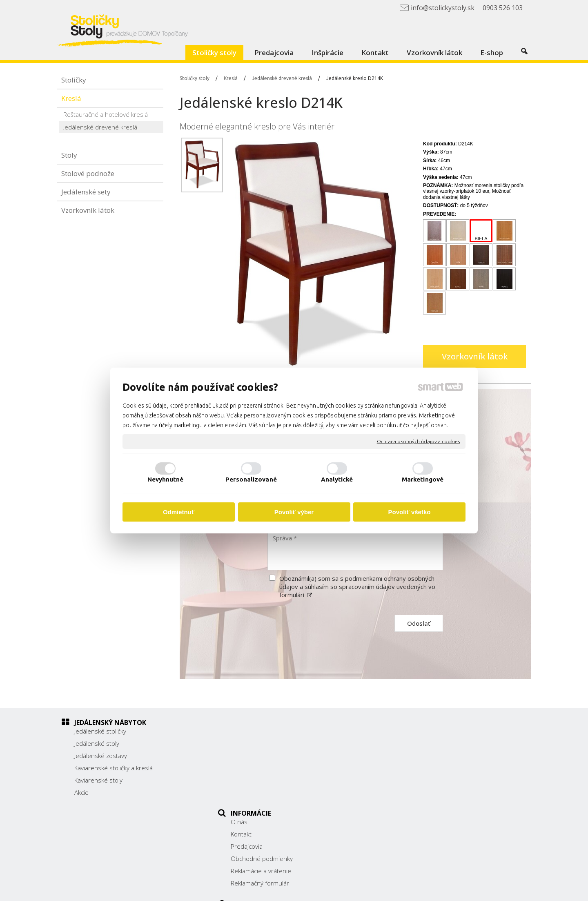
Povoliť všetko (410, 512)
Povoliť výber (294, 512)
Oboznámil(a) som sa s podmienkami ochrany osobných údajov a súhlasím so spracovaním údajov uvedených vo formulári (357, 587)
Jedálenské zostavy (101, 756)
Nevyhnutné (166, 479)
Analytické (337, 479)
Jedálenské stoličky (100, 731)
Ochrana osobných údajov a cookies (418, 441)
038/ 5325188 (414, 767)
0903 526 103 (413, 776)
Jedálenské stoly (97, 743)
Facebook (407, 796)
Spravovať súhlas (453, 889)
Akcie (81, 792)
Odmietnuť (179, 512)
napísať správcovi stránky (313, 889)
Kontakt (246, 743)
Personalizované (251, 479)
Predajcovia (251, 756)
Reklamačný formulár (264, 792)
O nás (244, 731)
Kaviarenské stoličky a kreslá (114, 768)
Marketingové (423, 479)
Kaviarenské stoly (98, 780)
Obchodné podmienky (266, 768)
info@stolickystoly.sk (422, 785)
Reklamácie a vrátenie (265, 780)
